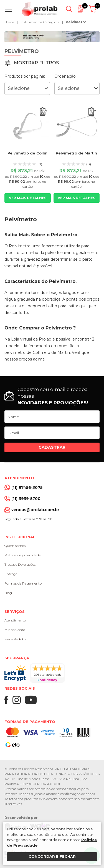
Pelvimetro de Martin (76, 153)
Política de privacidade (22, 555)
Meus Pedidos (15, 639)
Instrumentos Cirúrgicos (40, 22)
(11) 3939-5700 (26, 499)
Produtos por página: (25, 76)
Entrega (11, 574)
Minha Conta (15, 630)
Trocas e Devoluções (20, 564)
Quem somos (15, 546)
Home (9, 22)
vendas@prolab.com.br (35, 510)
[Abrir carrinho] (94, 9)
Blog (8, 593)
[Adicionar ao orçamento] (43, 112)
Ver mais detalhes (28, 198)
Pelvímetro (76, 22)
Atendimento (15, 620)
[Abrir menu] (10, 9)
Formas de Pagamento (23, 583)
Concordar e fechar (52, 856)
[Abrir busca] (69, 9)
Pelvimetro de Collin (27, 153)
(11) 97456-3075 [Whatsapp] (27, 488)
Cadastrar (52, 447)
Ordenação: (65, 76)
